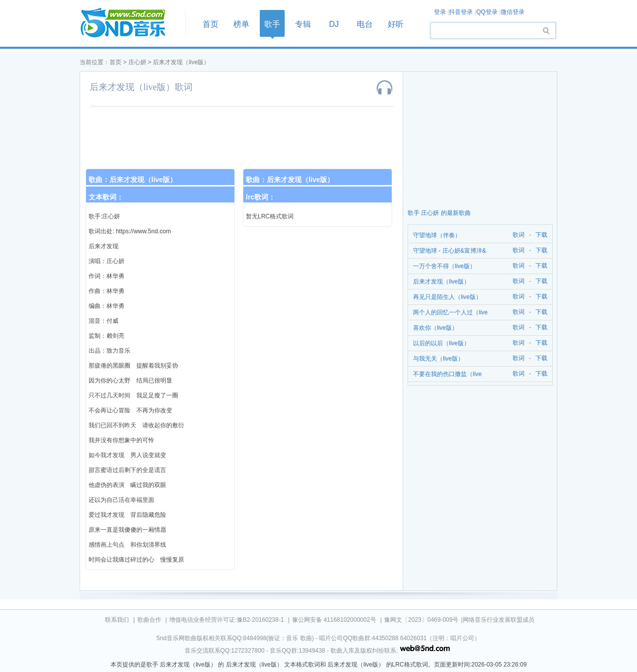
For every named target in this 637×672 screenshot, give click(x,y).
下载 (541, 235)
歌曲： (133, 180)
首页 (129, 23)
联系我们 (117, 620)
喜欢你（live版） (435, 328)
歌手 (272, 24)
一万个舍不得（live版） (444, 266)
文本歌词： (106, 197)
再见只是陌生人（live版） (447, 297)
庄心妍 (137, 62)
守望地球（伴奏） (437, 235)
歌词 (517, 235)
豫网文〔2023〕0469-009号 (421, 620)
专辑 (303, 24)
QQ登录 (487, 12)
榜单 (241, 24)
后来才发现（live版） (181, 62)
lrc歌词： (261, 197)
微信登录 (513, 12)
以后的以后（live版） (441, 343)
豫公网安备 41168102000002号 (334, 620)
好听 (396, 24)
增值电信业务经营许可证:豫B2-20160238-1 (226, 620)
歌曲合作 (149, 620)
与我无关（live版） (438, 359)
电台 (365, 24)
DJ (334, 24)
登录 (440, 12)
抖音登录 (461, 12)
